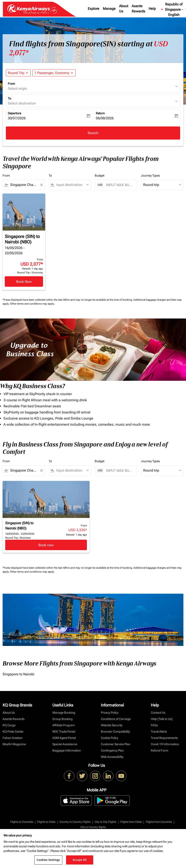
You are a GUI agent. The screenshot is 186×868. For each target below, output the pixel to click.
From (11, 84)
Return (100, 113)
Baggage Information (67, 750)
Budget (100, 175)
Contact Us (158, 713)
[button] (54, 73)
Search (93, 133)
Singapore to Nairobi (18, 674)
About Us (124, 9)
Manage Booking (64, 713)
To (9, 98)
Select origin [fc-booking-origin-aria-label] (17, 88)
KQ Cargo (9, 725)
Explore (94, 9)
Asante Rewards (138, 9)
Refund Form (159, 750)
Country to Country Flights (75, 822)
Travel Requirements (164, 738)
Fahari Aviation (13, 738)
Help (152, 9)
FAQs (154, 725)
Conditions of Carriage (116, 719)
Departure (14, 113)
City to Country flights (93, 827)
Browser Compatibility (115, 731)
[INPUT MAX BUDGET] (119, 185)
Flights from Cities (131, 822)
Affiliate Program (64, 725)
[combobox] (24, 185)
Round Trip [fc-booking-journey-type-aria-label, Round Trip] (16, 73)
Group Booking (62, 719)
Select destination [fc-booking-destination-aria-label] (22, 103)
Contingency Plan (112, 750)
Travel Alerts (159, 731)
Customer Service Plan (116, 744)
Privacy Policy (110, 713)
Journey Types (150, 175)
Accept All (80, 860)
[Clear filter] (41, 185)
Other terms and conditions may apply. (32, 304)
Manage (109, 9)
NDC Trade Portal (64, 731)
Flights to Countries (22, 822)
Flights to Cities (46, 822)
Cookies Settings (48, 860)
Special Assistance (65, 744)
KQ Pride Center (13, 731)
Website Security (112, 725)
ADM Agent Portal (64, 738)
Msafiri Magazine (14, 744)
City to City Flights (105, 822)
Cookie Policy (110, 738)
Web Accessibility (112, 757)
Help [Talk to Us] (162, 719)
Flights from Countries (159, 822)
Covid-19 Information (165, 744)
